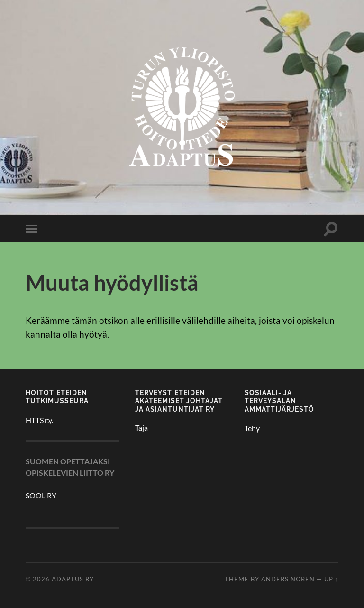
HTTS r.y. (39, 420)
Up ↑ (331, 579)
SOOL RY (41, 495)
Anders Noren (288, 579)
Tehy (252, 428)
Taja (141, 428)
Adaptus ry (73, 579)
